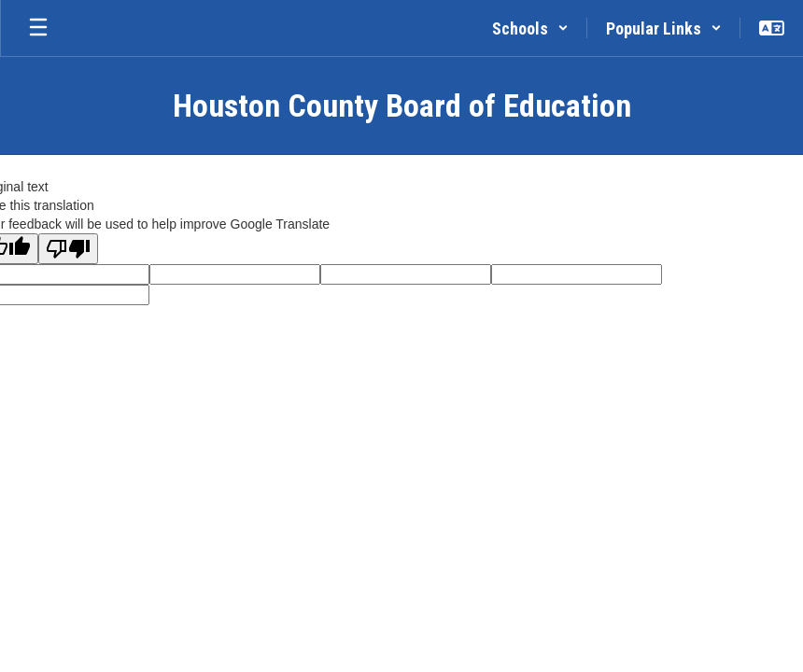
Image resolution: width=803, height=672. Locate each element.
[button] (530, 28)
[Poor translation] (68, 249)
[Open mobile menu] (38, 28)
